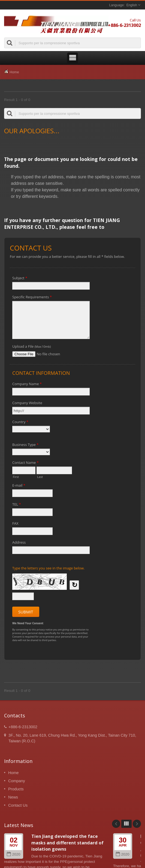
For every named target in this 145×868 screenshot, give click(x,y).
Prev (116, 824)
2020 (13, 854)
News (13, 797)
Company (17, 781)
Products (16, 789)
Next (137, 824)
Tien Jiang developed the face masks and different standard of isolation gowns (67, 843)
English (132, 5)
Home (14, 72)
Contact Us (18, 805)
